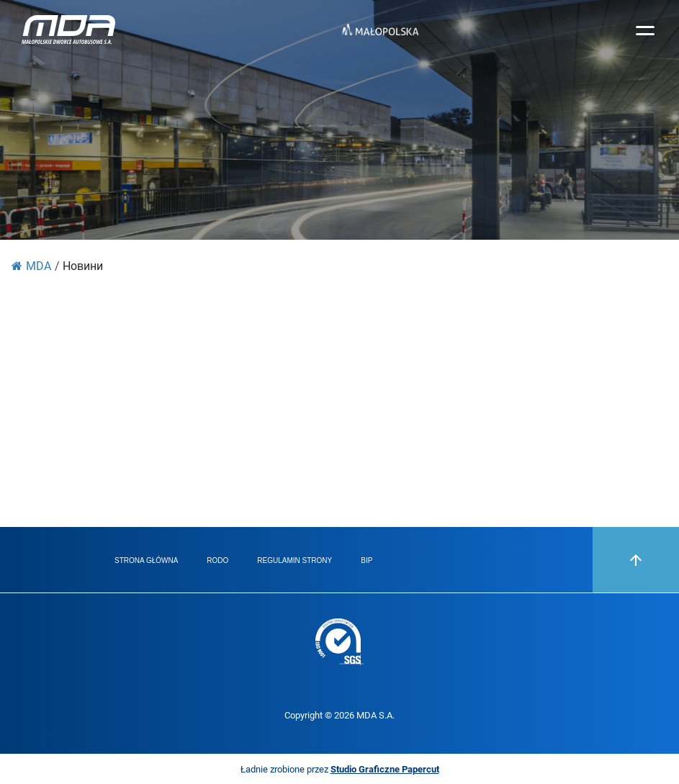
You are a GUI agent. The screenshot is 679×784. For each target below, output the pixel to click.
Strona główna (146, 560)
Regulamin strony (294, 560)
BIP (367, 560)
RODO (217, 560)
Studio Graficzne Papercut (385, 769)
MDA (31, 265)
